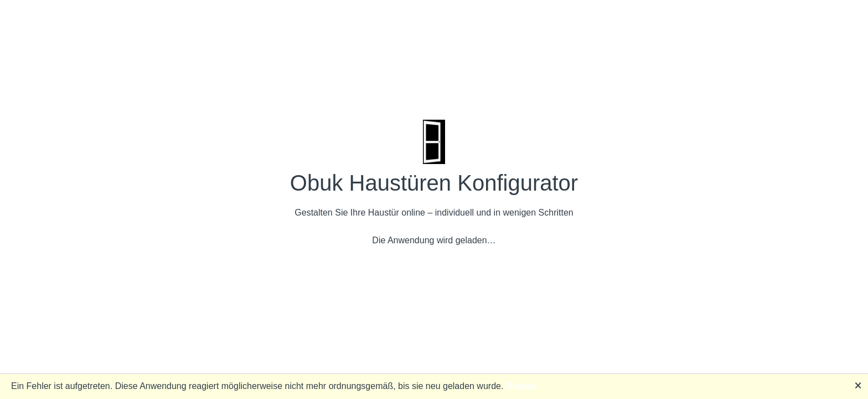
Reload (521, 386)
